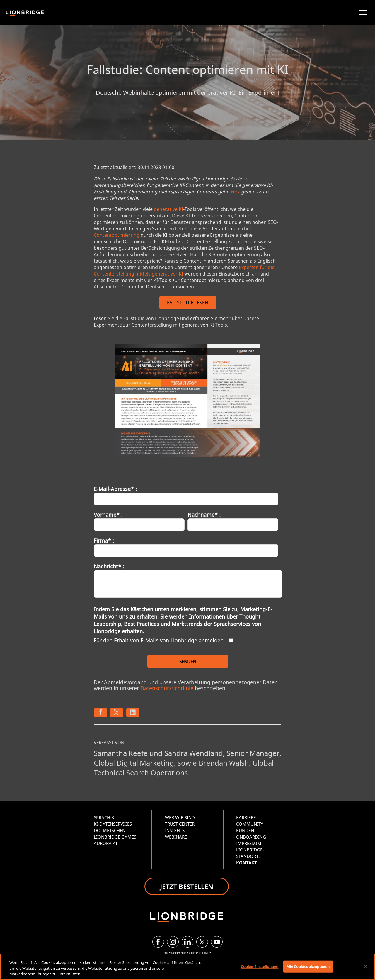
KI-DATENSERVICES (113, 824)
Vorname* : (108, 515)
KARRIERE (246, 817)
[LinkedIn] (187, 942)
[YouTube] (217, 942)
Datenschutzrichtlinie (167, 688)
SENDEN (188, 661)
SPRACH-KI (105, 817)
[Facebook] (158, 942)
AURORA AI (105, 843)
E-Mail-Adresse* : (115, 489)
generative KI (168, 209)
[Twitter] (202, 942)
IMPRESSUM (249, 843)
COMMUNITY (250, 824)
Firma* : (104, 540)
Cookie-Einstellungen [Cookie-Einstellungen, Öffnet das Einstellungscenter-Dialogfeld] (260, 966)
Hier (235, 192)
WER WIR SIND (180, 817)
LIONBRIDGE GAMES (115, 837)
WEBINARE (176, 837)
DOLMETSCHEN (110, 830)
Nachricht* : (109, 566)
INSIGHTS (175, 830)
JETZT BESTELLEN (187, 886)
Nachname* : (204, 515)
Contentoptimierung (117, 235)
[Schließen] (366, 966)
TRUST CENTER (180, 824)
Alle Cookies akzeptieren (308, 966)
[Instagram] (173, 942)
